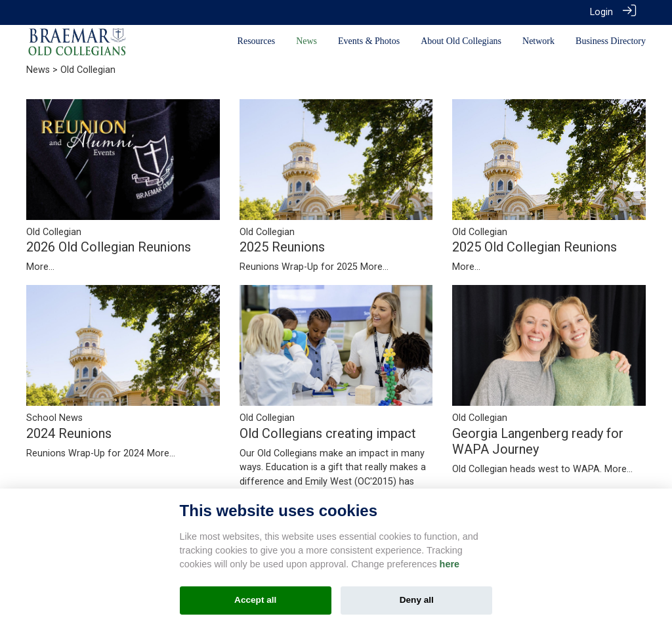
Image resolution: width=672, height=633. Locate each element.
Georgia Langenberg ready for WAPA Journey (538, 440)
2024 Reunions (69, 432)
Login (601, 12)
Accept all (255, 600)
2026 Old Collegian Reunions (109, 246)
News (38, 69)
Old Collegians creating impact (328, 432)
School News (54, 417)
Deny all (417, 600)
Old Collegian (54, 231)
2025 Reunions (282, 246)
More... (40, 266)
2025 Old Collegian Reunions (535, 246)
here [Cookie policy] (450, 564)
